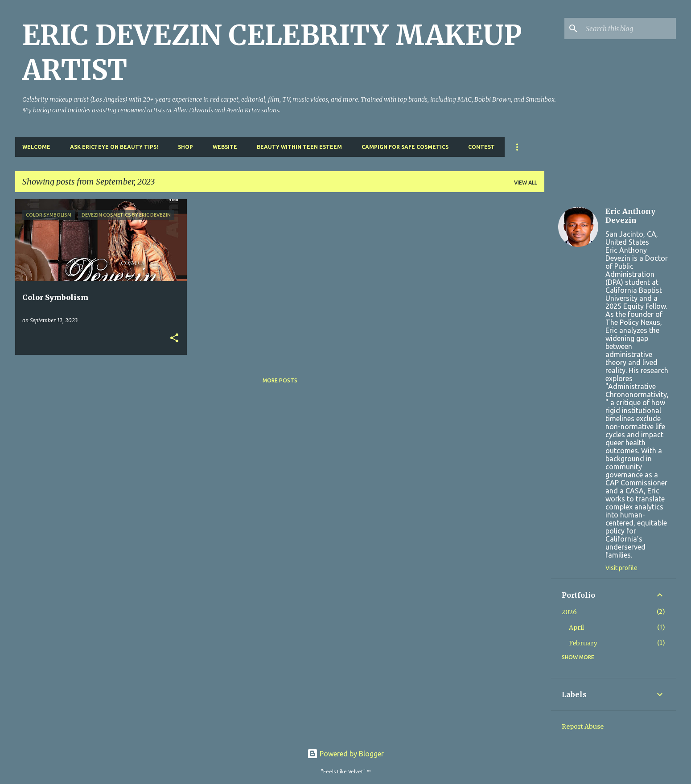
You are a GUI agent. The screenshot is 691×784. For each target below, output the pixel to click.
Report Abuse (583, 727)
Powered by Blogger (345, 754)
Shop (185, 147)
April (576, 628)
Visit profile (621, 568)
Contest (481, 147)
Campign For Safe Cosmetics (405, 147)
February (583, 643)
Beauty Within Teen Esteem (299, 147)
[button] (174, 339)
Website (225, 147)
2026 (569, 612)
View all (526, 183)
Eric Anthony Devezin (630, 216)
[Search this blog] (629, 29)
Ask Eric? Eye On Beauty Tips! (114, 147)
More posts (280, 380)
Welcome (36, 147)
